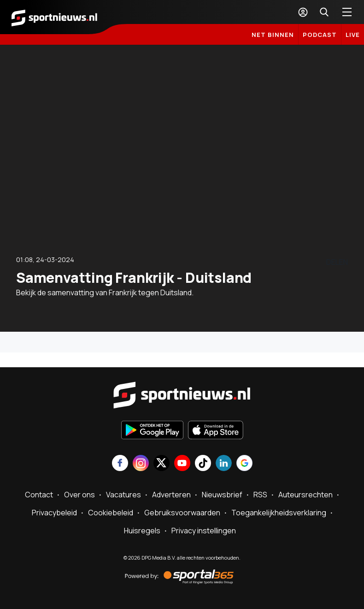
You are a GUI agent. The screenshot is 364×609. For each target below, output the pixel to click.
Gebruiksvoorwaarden (182, 513)
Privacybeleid (54, 513)
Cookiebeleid (111, 513)
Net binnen (273, 35)
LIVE (353, 35)
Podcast (320, 35)
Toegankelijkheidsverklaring (279, 513)
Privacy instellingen (204, 531)
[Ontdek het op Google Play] (152, 431)
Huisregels (142, 531)
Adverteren (171, 495)
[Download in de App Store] (216, 431)
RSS (260, 495)
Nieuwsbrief (222, 495)
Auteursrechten (305, 495)
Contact (39, 495)
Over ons (79, 495)
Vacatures (123, 495)
